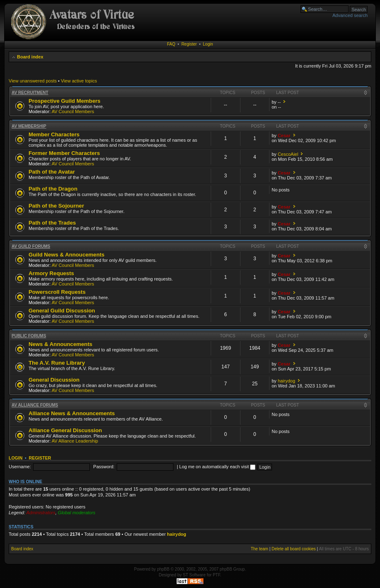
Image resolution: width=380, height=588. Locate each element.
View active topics (79, 81)
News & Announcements (60, 344)
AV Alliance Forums (35, 405)
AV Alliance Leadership (75, 441)
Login (208, 44)
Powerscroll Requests (57, 292)
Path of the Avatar (52, 172)
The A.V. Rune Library (57, 363)
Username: (20, 467)
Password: (104, 467)
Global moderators (77, 513)
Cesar (284, 136)
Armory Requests (51, 273)
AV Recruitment (30, 93)
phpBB (163, 569)
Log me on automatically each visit (217, 467)
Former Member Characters (64, 153)
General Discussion (54, 380)
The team (260, 549)
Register (189, 44)
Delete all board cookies (294, 549)
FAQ (171, 44)
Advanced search (350, 15)
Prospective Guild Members (65, 101)
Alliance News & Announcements (72, 413)
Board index (30, 57)
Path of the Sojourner (56, 206)
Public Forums (29, 336)
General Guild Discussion (62, 311)
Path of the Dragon (53, 189)
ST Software (194, 575)
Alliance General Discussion (65, 430)
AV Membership (29, 126)
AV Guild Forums (31, 246)
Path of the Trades (52, 223)
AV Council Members (73, 111)
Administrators (41, 513)
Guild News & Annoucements (66, 255)
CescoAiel (288, 154)
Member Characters (54, 134)
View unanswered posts (33, 81)
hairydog (286, 381)
